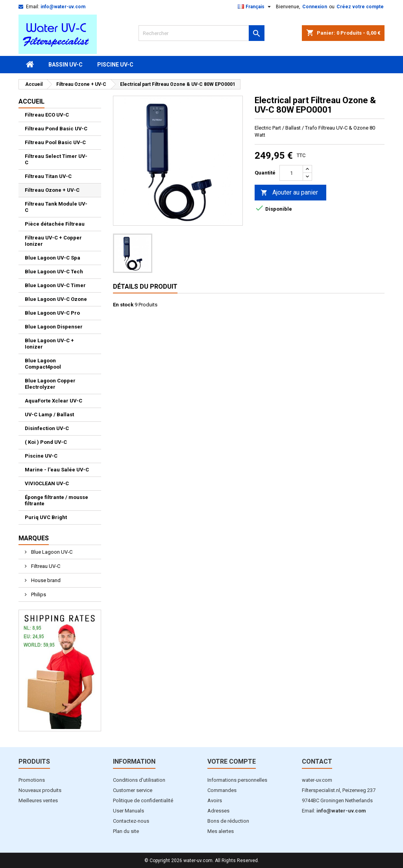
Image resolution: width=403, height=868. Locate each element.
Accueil (31, 101)
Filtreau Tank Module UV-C (56, 207)
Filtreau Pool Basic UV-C (55, 142)
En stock (123, 305)
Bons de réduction (228, 821)
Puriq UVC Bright (46, 517)
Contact (317, 761)
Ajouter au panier (289, 193)
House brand (45, 580)
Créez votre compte (360, 7)
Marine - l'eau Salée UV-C (57, 470)
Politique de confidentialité (143, 800)
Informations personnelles (237, 780)
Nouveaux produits (40, 790)
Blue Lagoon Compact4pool (43, 364)
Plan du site (126, 831)
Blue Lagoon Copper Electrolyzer (50, 384)
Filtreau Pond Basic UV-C (56, 129)
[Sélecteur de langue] (255, 7)
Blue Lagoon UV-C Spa (53, 258)
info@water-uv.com (63, 7)
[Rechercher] (201, 33)
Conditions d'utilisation (139, 780)
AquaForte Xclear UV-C (54, 401)
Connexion (315, 7)
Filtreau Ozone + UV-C (52, 190)
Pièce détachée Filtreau (55, 224)
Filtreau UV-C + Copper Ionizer (53, 241)
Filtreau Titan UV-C (48, 176)
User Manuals (128, 811)
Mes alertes (221, 831)
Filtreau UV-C (45, 566)
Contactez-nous (131, 821)
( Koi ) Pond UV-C (46, 442)
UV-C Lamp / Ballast (49, 415)
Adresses (218, 811)
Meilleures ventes (38, 800)
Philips (38, 594)
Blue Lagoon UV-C (51, 552)
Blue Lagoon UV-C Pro (52, 313)
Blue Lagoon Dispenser (54, 327)
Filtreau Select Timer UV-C (56, 159)
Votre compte (232, 761)
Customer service (133, 790)
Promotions (32, 780)
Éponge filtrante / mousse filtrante (56, 500)
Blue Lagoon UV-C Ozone (56, 299)
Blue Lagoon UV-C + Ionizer (49, 344)
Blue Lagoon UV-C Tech (54, 272)
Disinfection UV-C (47, 428)
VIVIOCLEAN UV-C (47, 483)
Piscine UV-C (115, 65)
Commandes (222, 790)
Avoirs (215, 800)
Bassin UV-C (66, 65)
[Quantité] (291, 173)
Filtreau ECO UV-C (47, 115)
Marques (34, 538)
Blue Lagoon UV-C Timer (55, 285)
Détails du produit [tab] (145, 287)
